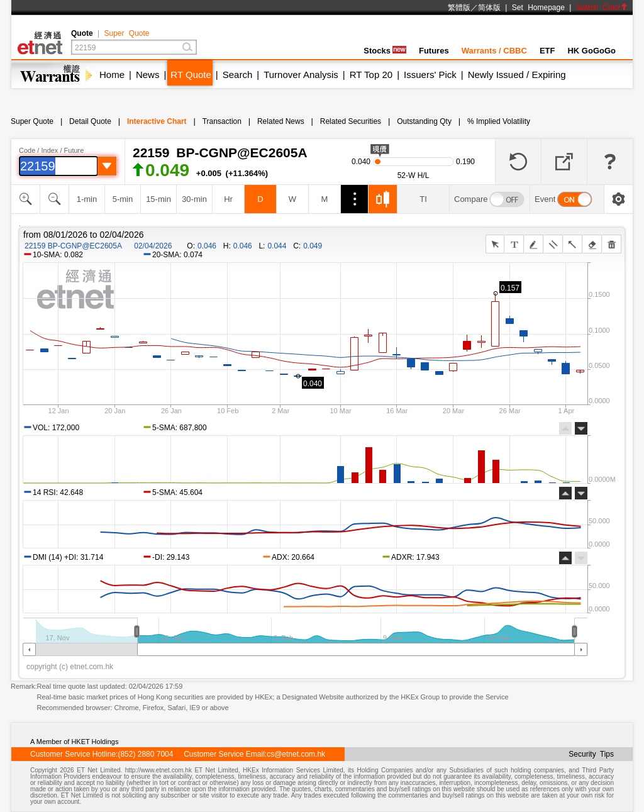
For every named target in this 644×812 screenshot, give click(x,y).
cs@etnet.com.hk (296, 754)
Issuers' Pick (430, 75)
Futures (434, 51)
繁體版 (459, 8)
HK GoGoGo (591, 51)
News (148, 75)
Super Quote (126, 33)
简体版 (489, 8)
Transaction (222, 121)
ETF (547, 51)
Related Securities (351, 121)
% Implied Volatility (499, 121)
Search (238, 75)
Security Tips (591, 754)
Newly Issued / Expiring (517, 75)
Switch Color (602, 8)
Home (112, 75)
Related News (281, 121)
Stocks (385, 51)
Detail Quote (90, 121)
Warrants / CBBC (494, 51)
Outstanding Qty (424, 121)
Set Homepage (538, 8)
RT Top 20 (371, 75)
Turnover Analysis (301, 75)
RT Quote (191, 75)
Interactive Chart (157, 121)
